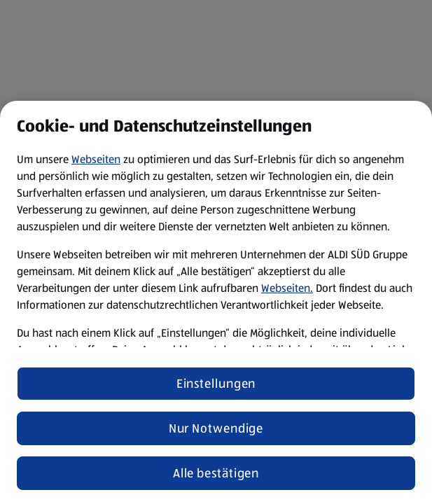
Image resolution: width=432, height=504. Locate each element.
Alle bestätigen (216, 473)
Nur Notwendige (216, 428)
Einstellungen (216, 384)
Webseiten (96, 159)
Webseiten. (287, 288)
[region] (216, 302)
